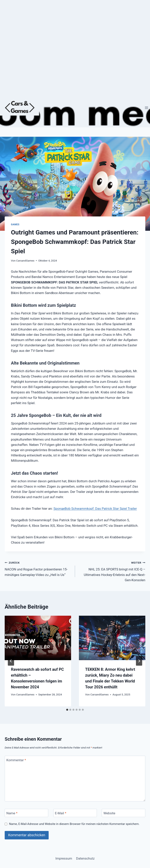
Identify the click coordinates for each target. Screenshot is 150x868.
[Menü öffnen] (146, 108)
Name (12, 813)
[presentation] (38, 638)
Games (15, 224)
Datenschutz (85, 858)
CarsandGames (25, 261)
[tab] (67, 710)
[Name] (26, 813)
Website (109, 813)
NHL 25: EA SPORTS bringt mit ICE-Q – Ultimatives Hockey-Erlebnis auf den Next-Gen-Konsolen (112, 571)
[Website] (124, 813)
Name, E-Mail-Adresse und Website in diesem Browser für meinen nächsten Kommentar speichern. (74, 824)
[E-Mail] (75, 813)
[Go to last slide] (11, 661)
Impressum (64, 858)
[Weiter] (139, 661)
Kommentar (16, 760)
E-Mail (61, 813)
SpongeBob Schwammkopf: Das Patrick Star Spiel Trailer (95, 509)
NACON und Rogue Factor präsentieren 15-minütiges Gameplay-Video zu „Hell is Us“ (38, 568)
